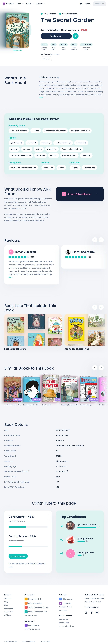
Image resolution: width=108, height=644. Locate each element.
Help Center (9, 608)
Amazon (46, 59)
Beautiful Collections (33, 629)
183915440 (62, 471)
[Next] (101, 240)
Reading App (64, 623)
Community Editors (67, 626)
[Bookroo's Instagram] (86, 613)
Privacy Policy (45, 641)
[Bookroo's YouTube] (97, 613)
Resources (63, 610)
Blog (6, 602)
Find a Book (64, 619)
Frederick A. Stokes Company (70, 446)
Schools (41, 4)
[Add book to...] (76, 36)
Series (58, 399)
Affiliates (8, 615)
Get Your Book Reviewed (94, 598)
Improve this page (18, 556)
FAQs (6, 605)
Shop (20, 4)
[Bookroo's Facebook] (92, 613)
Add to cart (56, 36)
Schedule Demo (65, 607)
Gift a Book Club (31, 616)
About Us (8, 598)
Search (100, 4)
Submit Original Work (93, 602)
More (41, 98)
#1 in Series (18, 399)
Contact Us (9, 612)
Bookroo (60, 440)
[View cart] (81, 4)
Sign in (88, 4)
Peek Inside (17, 50)
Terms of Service (28, 641)
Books (30, 4)
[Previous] (95, 240)
